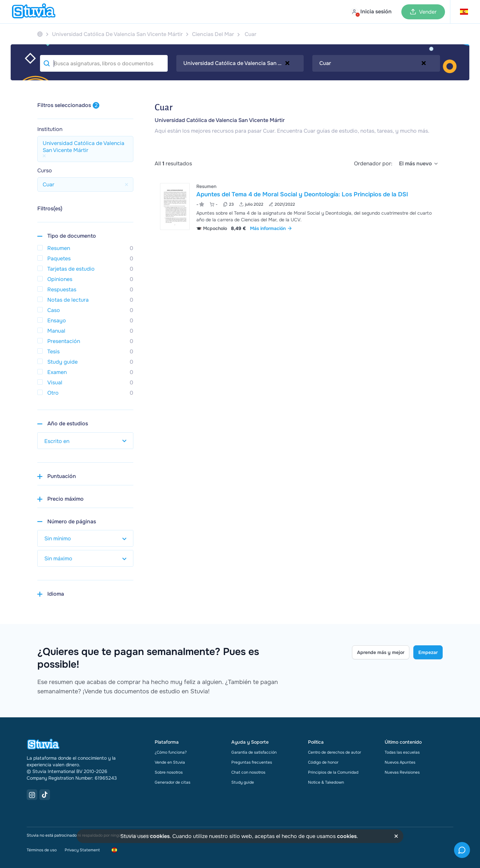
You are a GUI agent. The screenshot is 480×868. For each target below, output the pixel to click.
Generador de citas (172, 782)
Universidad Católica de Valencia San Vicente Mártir (220, 120)
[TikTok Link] (45, 795)
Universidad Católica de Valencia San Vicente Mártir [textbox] (240, 63)
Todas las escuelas (402, 752)
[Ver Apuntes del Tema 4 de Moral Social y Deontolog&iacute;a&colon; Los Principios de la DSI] (299, 206)
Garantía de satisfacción (254, 752)
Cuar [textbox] (325, 63)
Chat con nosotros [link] (248, 772)
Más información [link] (271, 228)
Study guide (243, 782)
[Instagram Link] (32, 795)
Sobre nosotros (169, 772)
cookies (160, 836)
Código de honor (323, 762)
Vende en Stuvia (170, 762)
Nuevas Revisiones (402, 772)
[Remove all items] (287, 63)
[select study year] (85, 441)
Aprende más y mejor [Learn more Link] (381, 652)
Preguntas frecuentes (252, 762)
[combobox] (240, 63)
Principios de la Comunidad (333, 772)
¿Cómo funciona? (171, 752)
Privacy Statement (82, 850)
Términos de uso (42, 850)
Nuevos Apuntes (400, 762)
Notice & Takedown (326, 782)
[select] (419, 164)
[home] (34, 12)
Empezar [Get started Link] (428, 652)
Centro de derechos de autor (334, 752)
